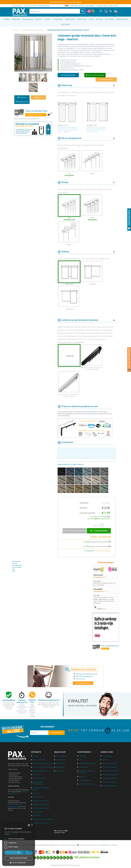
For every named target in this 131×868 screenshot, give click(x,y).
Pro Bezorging (17, 567)
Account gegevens (62, 756)
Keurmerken (37, 774)
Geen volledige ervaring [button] (18, 858)
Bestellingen (60, 763)
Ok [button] (19, 852)
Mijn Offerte (60, 771)
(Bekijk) (79, 2)
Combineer (90, 550)
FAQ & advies (17, 6)
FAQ (13, 569)
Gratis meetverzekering (87, 763)
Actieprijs (83, 508)
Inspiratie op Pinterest (110, 778)
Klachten (82, 776)
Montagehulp (84, 767)
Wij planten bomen (39, 778)
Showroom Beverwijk (110, 767)
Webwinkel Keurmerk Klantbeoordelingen (14, 805)
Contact (36, 756)
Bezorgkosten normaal (100, 516)
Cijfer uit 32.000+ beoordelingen (83, 6)
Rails (14, 571)
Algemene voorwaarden (41, 823)
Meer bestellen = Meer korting (43, 763)
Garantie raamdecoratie (41, 801)
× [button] (32, 825)
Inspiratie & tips (103, 6)
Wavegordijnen (17, 565)
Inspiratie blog (107, 756)
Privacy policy (38, 812)
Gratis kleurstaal (68, 75)
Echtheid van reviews (86, 784)
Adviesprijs (84, 503)
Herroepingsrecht (85, 780)
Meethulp (83, 756)
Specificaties (16, 561)
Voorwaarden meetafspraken (43, 819)
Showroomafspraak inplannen (43, 767)
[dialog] (19, 844)
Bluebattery (37, 815)
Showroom (22, 97)
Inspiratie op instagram (110, 774)
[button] (19, 863)
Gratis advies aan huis (110, 763)
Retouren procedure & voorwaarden (86, 772)
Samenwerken (38, 797)
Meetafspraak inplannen (41, 808)
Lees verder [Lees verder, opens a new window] (14, 834)
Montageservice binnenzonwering (37, 783)
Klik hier (94, 412)
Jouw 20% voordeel (87, 513)
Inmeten (15, 563)
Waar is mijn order (39, 760)
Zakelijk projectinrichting (41, 804)
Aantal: (96, 525)
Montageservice (22, 101)
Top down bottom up (109, 782)
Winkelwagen (111, 11)
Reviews (38, 97)
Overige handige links (110, 786)
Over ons (36, 793)
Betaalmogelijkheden (40, 771)
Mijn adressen (61, 760)
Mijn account (114, 6)
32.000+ (105, 845)
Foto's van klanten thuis (42, 6)
